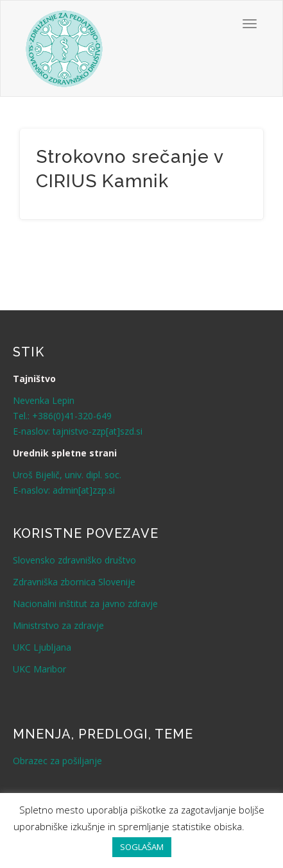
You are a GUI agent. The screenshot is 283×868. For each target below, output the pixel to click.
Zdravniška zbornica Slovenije (74, 582)
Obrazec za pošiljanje (57, 761)
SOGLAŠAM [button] (142, 847)
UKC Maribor (39, 669)
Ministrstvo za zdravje (58, 625)
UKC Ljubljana (42, 647)
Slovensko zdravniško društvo (74, 560)
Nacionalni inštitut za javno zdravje (85, 604)
